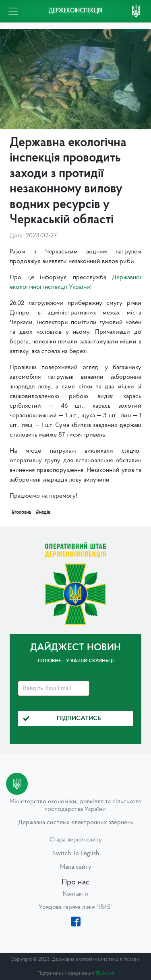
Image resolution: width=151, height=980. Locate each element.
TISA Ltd (104, 973)
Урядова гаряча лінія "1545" (76, 907)
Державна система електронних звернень (76, 823)
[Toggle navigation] (13, 11)
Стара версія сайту (76, 840)
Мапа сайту (76, 867)
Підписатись (62, 719)
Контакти (75, 894)
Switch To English (76, 853)
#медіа (43, 512)
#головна (21, 512)
